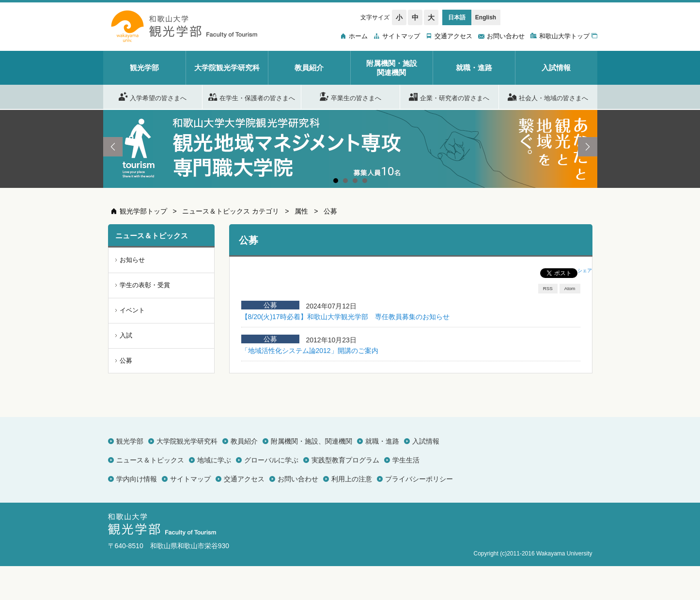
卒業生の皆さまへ (350, 96)
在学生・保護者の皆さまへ (252, 96)
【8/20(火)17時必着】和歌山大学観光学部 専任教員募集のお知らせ (345, 317)
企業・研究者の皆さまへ (449, 96)
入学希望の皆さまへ (153, 96)
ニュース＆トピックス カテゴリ (231, 211)
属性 (301, 211)
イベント (132, 310)
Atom (570, 288)
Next (588, 147)
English (486, 17)
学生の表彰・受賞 (145, 285)
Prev (113, 147)
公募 (330, 211)
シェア (585, 270)
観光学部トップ (143, 211)
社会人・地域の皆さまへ (548, 96)
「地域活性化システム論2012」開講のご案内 (310, 351)
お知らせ (132, 260)
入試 (126, 335)
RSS (548, 288)
